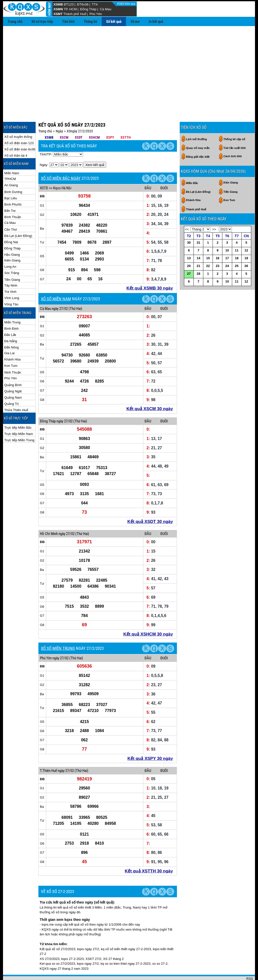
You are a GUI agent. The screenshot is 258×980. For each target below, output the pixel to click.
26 (246, 250)
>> (214, 213)
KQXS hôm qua (127, 4)
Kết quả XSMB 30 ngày (150, 272)
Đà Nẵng (11, 325)
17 (227, 242)
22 (208, 250)
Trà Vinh (10, 275)
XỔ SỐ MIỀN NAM (56, 283)
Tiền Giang (12, 263)
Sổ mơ (135, 22)
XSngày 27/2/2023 (80, 115)
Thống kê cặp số (234, 123)
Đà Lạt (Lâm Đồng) (18, 219)
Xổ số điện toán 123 (19, 127)
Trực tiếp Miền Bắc (18, 411)
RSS (250, 962)
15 (208, 242)
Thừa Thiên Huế (16, 394)
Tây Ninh (11, 269)
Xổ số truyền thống (18, 120)
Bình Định (11, 312)
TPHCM (10, 163)
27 (189, 257)
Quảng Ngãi (13, 375)
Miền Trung (12, 306)
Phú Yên (96, 14)
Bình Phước (13, 188)
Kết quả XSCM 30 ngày (150, 392)
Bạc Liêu (11, 182)
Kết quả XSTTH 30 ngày (149, 855)
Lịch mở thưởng (196, 123)
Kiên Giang (12, 244)
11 (237, 234)
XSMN (58, 9)
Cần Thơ (11, 213)
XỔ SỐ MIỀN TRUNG (58, 632)
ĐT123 (69, 4)
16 (218, 242)
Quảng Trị (11, 387)
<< (187, 213)
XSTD (44, 172)
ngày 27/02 (60, 292)
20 (189, 250)
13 (189, 242)
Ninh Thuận (13, 356)
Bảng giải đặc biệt (198, 140)
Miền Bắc (192, 167)
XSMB (58, 4)
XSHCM (94, 121)
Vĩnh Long (12, 282)
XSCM (64, 121)
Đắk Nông (12, 331)
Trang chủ (15, 22)
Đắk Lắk (10, 319)
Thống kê (90, 22)
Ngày (59, 115)
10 (227, 234)
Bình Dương (13, 176)
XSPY (110, 121)
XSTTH (126, 121)
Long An (10, 250)
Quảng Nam (13, 381)
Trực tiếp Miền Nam (19, 418)
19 (246, 242)
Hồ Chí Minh (49, 517)
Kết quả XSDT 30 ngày (150, 505)
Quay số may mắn (198, 132)
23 (218, 250)
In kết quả (156, 22)
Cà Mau (106, 9)
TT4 (95, 4)
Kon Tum (11, 349)
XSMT (58, 14)
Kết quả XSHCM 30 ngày (148, 618)
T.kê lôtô (68, 22)
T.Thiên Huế (48, 754)
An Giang (11, 169)
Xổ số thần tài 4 (16, 139)
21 (198, 250)
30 (189, 226)
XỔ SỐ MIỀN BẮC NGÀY (61, 162)
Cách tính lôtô (233, 140)
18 (237, 242)
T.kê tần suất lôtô (235, 132)
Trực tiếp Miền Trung (19, 424)
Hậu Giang (12, 238)
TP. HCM (70, 9)
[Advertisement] (129, 64)
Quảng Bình (13, 369)
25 (237, 250)
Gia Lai (9, 337)
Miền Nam (12, 157)
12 (246, 234)
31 (198, 226)
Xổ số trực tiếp (42, 22)
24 (227, 250)
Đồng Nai (11, 226)
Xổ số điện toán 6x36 (20, 133)
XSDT (79, 121)
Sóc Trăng (12, 257)
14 (198, 242)
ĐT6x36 (83, 4)
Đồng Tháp (88, 9)
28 (198, 257)
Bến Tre (10, 194)
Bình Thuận (13, 201)
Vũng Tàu (11, 288)
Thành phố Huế (75, 14)
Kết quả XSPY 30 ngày (150, 742)
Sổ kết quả (114, 22)
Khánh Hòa (12, 343)
